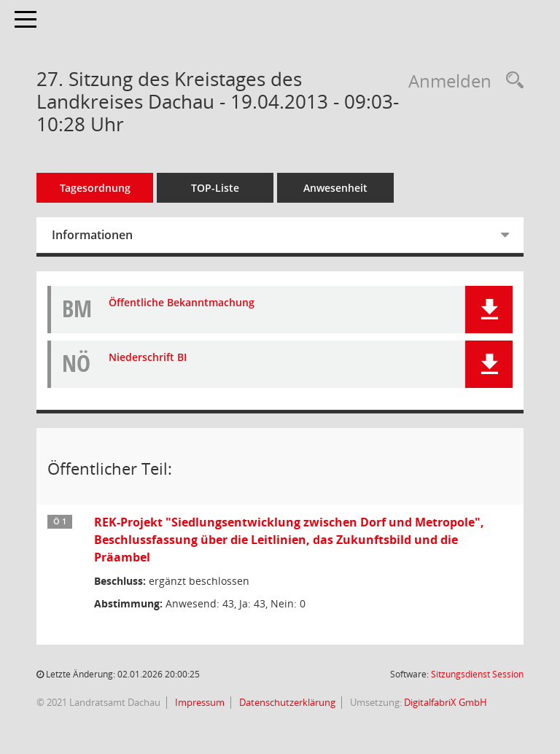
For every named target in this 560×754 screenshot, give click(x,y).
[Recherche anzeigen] (511, 81)
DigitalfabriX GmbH (446, 702)
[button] (489, 310)
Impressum (199, 702)
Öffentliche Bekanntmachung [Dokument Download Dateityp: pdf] (182, 303)
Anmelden (450, 81)
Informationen (92, 235)
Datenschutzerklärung (286, 702)
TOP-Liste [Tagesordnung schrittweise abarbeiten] (215, 188)
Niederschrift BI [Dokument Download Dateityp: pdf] (148, 358)
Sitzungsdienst (477, 674)
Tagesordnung (95, 188)
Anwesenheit (335, 188)
